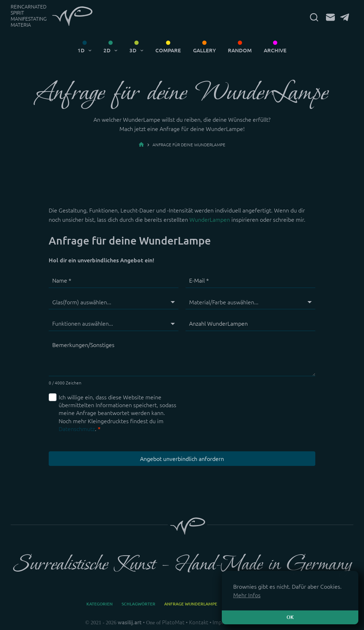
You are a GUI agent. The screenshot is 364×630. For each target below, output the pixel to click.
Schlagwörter (138, 604)
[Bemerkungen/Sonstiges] (182, 357)
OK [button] (290, 617)
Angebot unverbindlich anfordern (182, 459)
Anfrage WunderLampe (191, 604)
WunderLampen (210, 220)
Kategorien (100, 604)
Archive (275, 50)
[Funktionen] (114, 324)
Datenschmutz (77, 429)
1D (86, 51)
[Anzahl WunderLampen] (250, 324)
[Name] (114, 281)
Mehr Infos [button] (247, 595)
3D (138, 51)
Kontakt (199, 622)
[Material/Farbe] (250, 302)
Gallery (204, 50)
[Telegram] (345, 17)
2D (112, 51)
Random (240, 50)
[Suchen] (314, 17)
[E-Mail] (330, 17)
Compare (168, 50)
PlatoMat (173, 622)
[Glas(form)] (114, 302)
